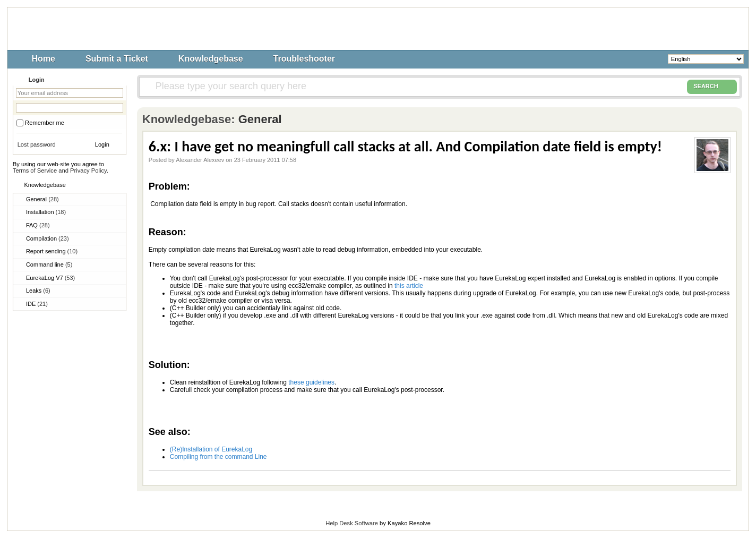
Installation (46, 212)
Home (44, 59)
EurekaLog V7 (50, 278)
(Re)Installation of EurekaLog (211, 449)
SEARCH (712, 87)
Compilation (48, 238)
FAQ (38, 225)
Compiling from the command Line (218, 457)
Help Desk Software (352, 523)
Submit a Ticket (117, 59)
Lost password (37, 144)
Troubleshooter (304, 59)
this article (409, 286)
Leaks (38, 291)
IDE (37, 304)
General (42, 199)
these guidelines (311, 382)
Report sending (52, 251)
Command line (49, 264)
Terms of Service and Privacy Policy (60, 170)
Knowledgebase (211, 59)
